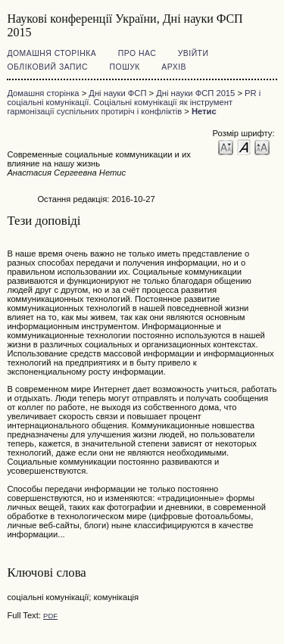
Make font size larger (262, 146)
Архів (174, 67)
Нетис (204, 111)
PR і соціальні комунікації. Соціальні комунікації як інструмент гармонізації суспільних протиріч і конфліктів (134, 102)
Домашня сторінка (51, 53)
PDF (50, 616)
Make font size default (244, 146)
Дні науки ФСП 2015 (195, 93)
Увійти (193, 53)
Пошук (125, 67)
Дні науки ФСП (117, 93)
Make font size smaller (226, 146)
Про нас (137, 53)
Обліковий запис (47, 67)
